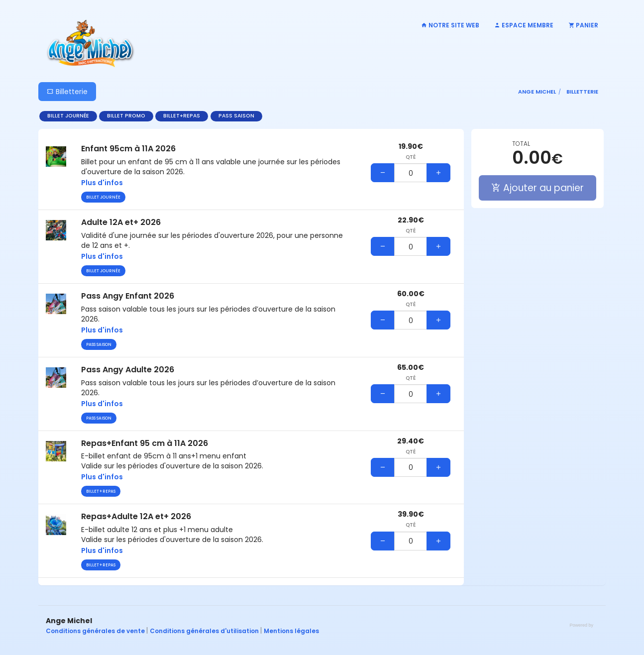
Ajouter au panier (537, 188)
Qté (411, 157)
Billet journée (68, 116)
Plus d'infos (102, 183)
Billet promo (126, 116)
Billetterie (67, 92)
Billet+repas (182, 116)
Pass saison (236, 116)
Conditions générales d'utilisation (205, 631)
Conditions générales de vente (96, 631)
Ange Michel (537, 92)
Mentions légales (291, 631)
